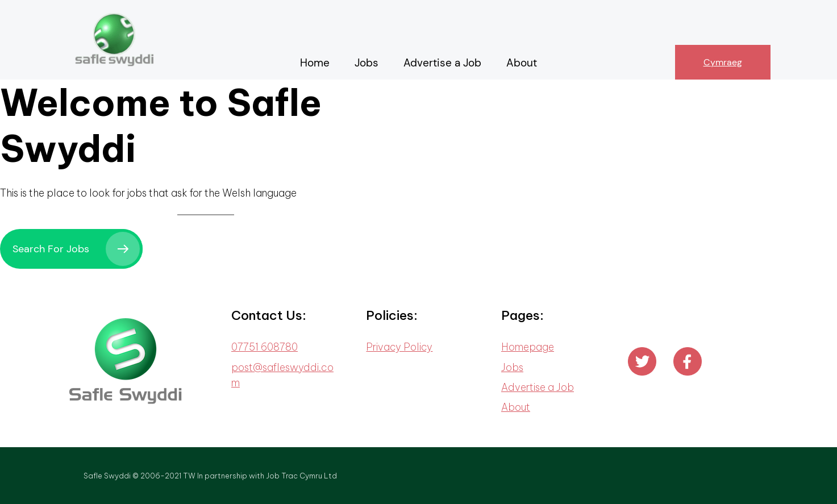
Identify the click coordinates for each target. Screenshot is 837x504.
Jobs (512, 367)
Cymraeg (723, 62)
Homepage (528, 347)
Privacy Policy (399, 347)
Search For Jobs (51, 249)
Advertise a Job (538, 387)
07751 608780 (265, 347)
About (516, 407)
